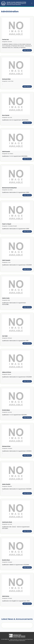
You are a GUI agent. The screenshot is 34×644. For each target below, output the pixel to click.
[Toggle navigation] (32, 3)
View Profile (27, 50)
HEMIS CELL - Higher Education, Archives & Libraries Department (19, 639)
